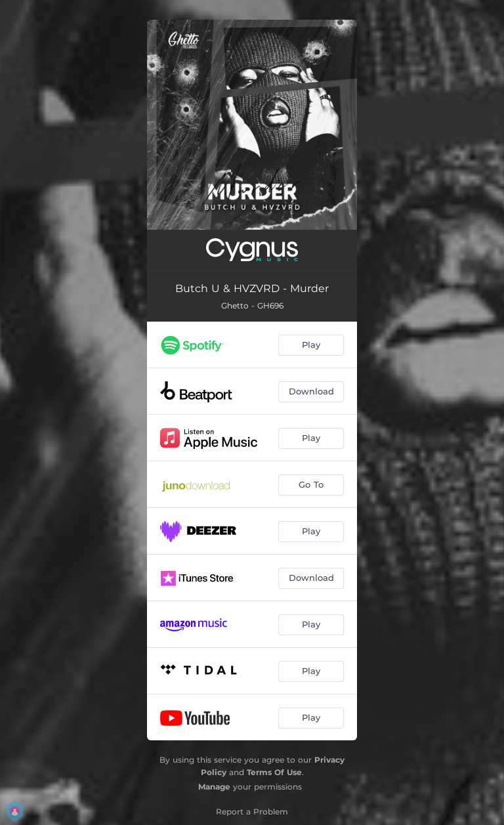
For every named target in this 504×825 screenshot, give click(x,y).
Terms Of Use (274, 772)
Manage (214, 787)
